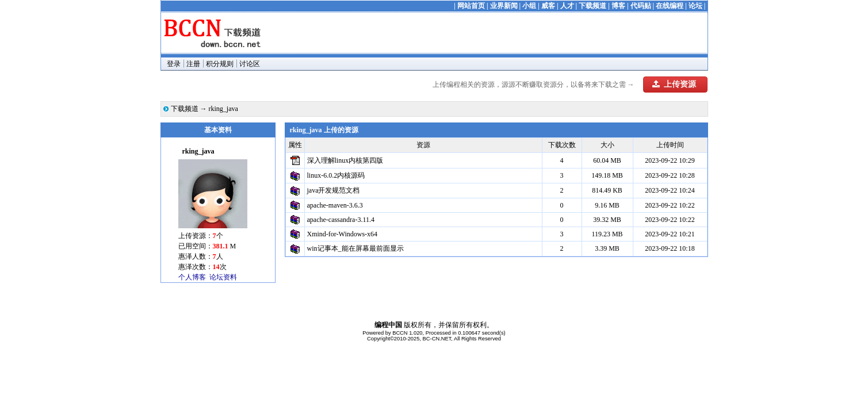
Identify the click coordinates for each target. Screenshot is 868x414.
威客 (548, 6)
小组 (529, 6)
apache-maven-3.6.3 (335, 205)
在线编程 (670, 6)
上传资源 (674, 84)
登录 (174, 64)
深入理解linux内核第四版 (345, 160)
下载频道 (592, 6)
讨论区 (250, 64)
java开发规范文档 (334, 190)
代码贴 (641, 6)
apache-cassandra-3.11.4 (341, 220)
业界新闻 (504, 6)
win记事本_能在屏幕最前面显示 (355, 248)
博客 (618, 6)
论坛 (695, 6)
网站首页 (471, 6)
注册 (193, 64)
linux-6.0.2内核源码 (336, 175)
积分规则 (220, 64)
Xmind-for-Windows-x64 (343, 234)
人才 (567, 6)
